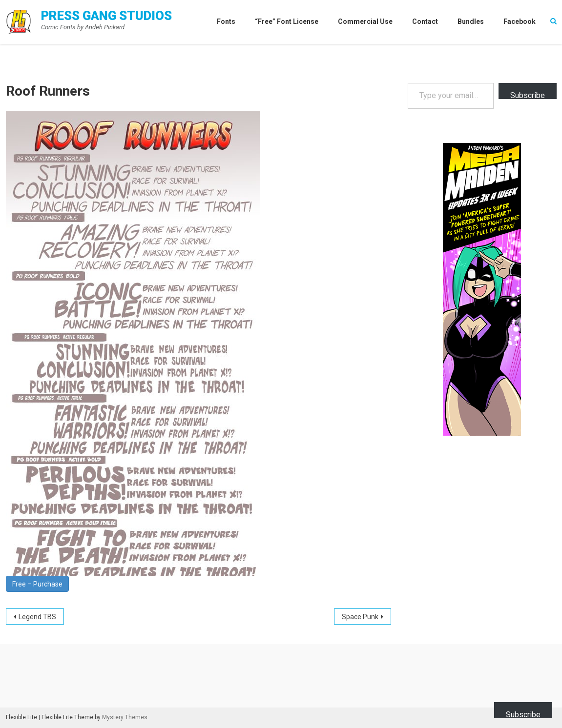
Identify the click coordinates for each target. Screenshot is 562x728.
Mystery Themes (125, 717)
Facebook (520, 21)
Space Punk (360, 617)
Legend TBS (37, 617)
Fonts (226, 21)
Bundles (471, 21)
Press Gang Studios (106, 16)
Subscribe (528, 95)
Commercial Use (365, 21)
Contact (425, 21)
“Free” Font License (287, 21)
